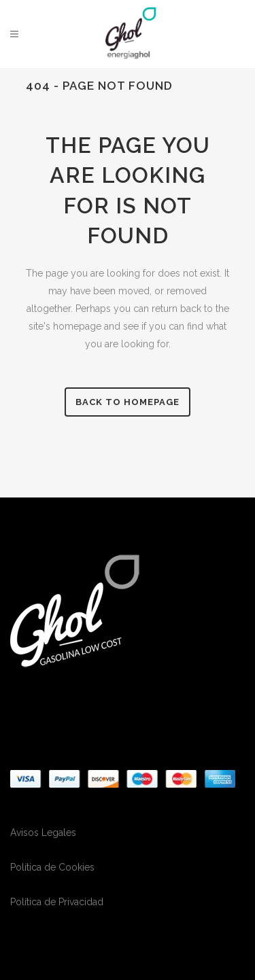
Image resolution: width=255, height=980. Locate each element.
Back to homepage (128, 402)
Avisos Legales (43, 833)
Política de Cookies (52, 867)
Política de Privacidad (57, 902)
